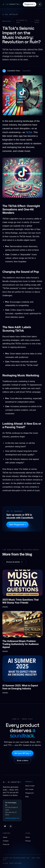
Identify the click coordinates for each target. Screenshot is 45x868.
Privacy (28, 841)
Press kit (6, 844)
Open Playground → (17, 525)
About (5, 837)
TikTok (29, 132)
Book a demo (23, 760)
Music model (30, 786)
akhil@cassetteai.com (12, 818)
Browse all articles (14, 562)
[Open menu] (40, 4)
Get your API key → (23, 753)
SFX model (29, 789)
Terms (28, 837)
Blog (27, 797)
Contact (6, 841)
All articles (10, 14)
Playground (29, 793)
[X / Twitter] (5, 826)
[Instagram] (11, 826)
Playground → (30, 4)
